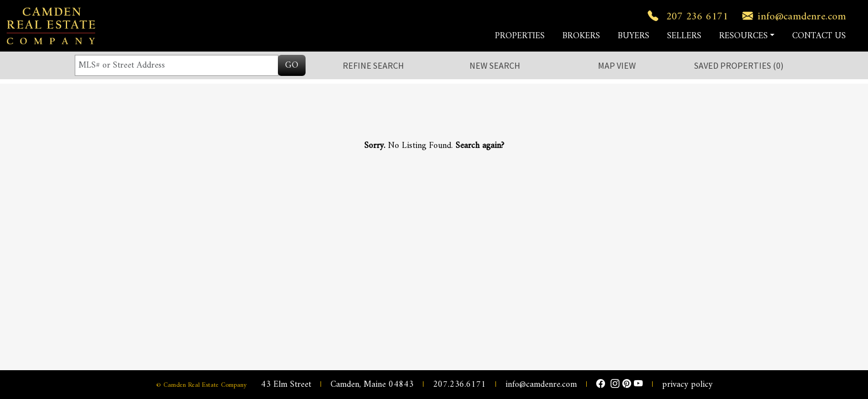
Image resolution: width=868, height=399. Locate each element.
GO (292, 65)
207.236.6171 (459, 385)
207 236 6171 (686, 17)
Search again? (480, 146)
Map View (617, 65)
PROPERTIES (520, 36)
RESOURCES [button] (743, 36)
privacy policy (687, 385)
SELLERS (684, 36)
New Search (495, 65)
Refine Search (373, 65)
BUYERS (634, 36)
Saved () (739, 65)
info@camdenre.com (792, 17)
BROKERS (581, 36)
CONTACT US (819, 36)
